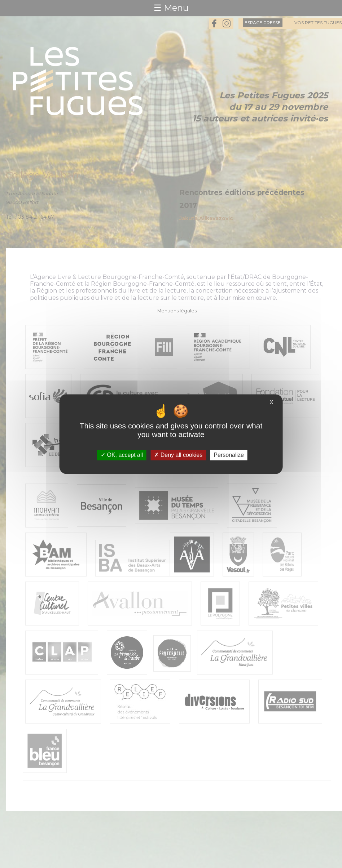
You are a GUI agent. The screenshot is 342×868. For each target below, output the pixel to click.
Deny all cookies (178, 455)
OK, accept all (122, 455)
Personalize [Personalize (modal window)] (229, 455)
